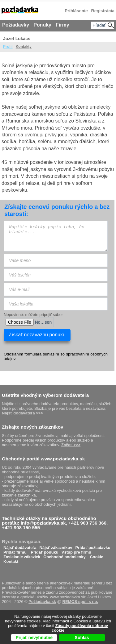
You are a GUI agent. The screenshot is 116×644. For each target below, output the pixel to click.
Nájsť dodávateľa (20, 546)
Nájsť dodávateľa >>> (22, 413)
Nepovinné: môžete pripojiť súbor (33, 315)
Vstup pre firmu (76, 551)
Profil (8, 47)
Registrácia (103, 11)
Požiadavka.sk (42, 602)
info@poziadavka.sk (43, 523)
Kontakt (11, 560)
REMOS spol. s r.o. (80, 602)
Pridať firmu (15, 551)
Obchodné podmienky (64, 555)
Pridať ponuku (44, 551)
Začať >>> (71, 445)
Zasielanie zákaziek (22, 555)
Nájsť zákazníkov (56, 546)
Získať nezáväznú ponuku (37, 335)
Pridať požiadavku (93, 546)
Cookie (96, 555)
